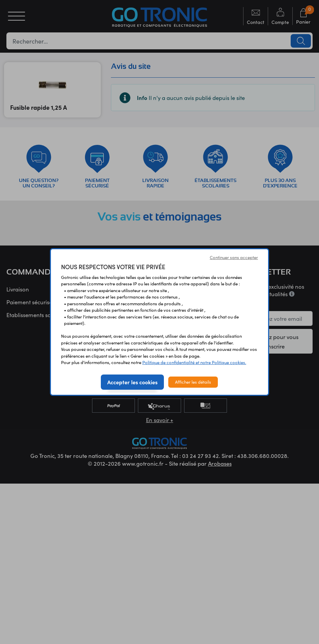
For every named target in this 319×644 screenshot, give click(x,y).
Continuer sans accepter (234, 257)
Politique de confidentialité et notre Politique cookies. (194, 362)
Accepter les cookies (132, 382)
